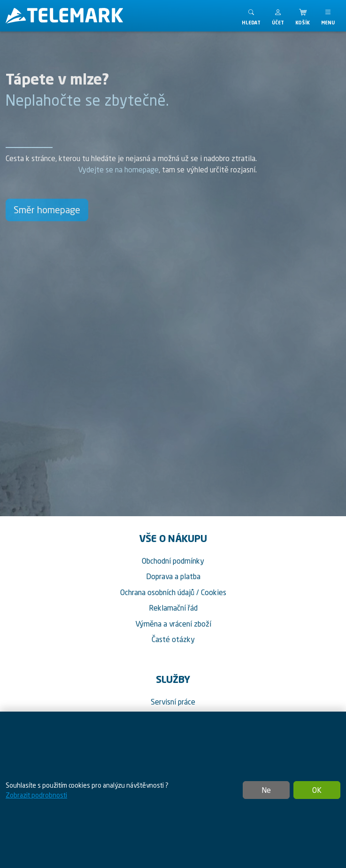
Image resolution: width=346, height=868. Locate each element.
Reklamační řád (173, 608)
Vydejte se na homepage (118, 170)
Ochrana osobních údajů (157, 592)
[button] (278, 16)
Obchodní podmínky (173, 561)
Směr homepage (47, 210)
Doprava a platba (173, 576)
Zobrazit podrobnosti (36, 795)
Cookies (214, 592)
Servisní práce (173, 702)
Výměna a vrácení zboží (173, 624)
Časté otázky (173, 639)
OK (317, 790)
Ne (266, 790)
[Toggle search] (251, 16)
